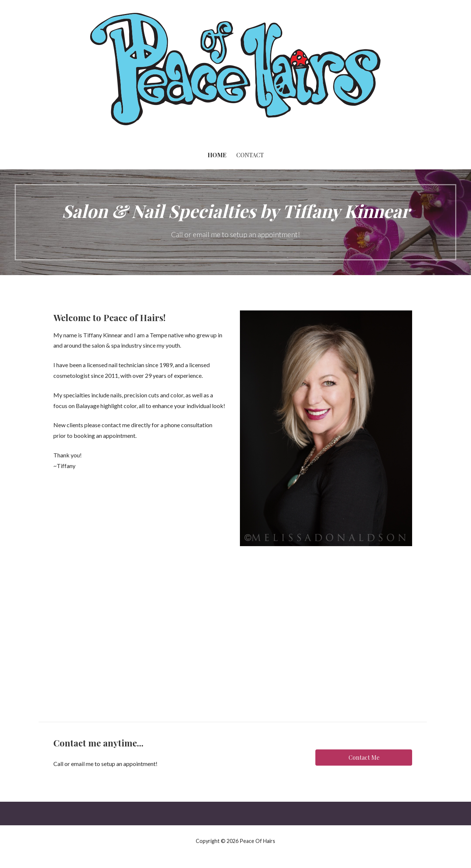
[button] (364, 758)
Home (217, 155)
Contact (250, 155)
